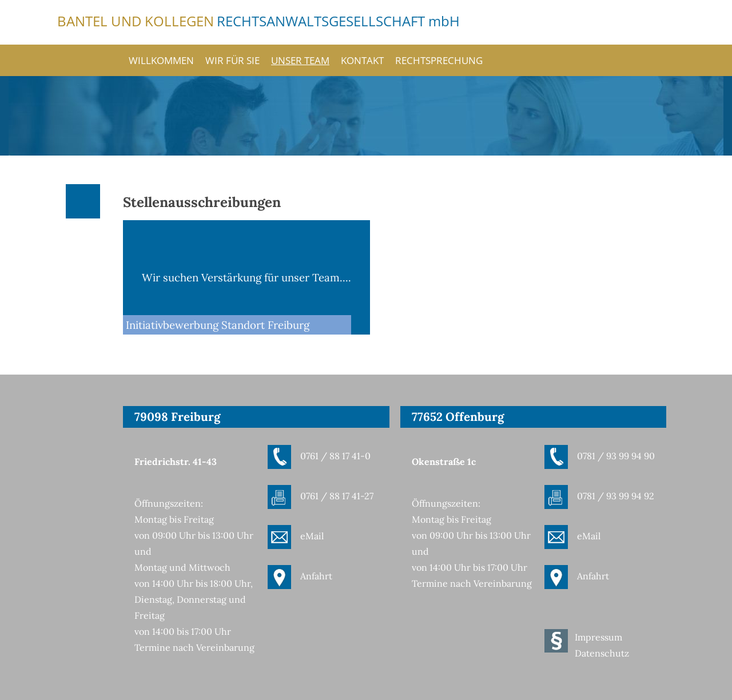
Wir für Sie (232, 60)
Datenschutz (602, 653)
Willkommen (161, 60)
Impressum (598, 637)
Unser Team (300, 60)
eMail (312, 536)
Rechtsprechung (439, 60)
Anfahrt (316, 576)
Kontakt (362, 60)
